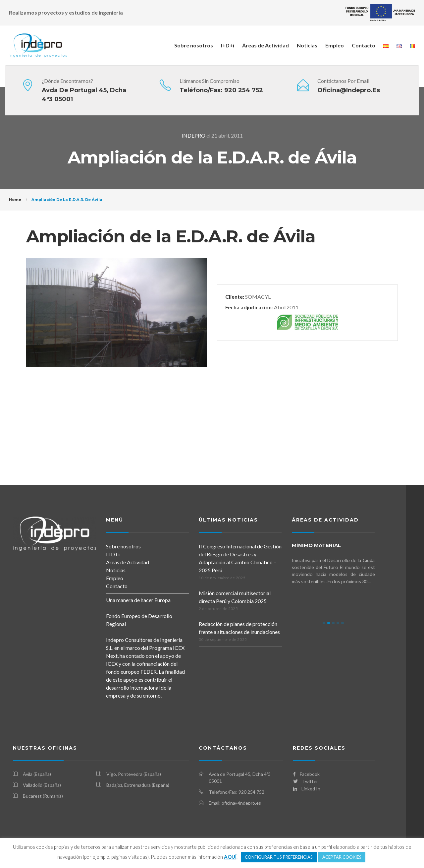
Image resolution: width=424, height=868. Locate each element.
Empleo (335, 45)
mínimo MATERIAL (316, 545)
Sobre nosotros (194, 45)
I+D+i (228, 45)
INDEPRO (193, 135)
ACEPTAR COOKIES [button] (342, 857)
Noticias (307, 45)
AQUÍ (230, 857)
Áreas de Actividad (265, 45)
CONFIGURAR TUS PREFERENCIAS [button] (279, 857)
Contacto (364, 45)
